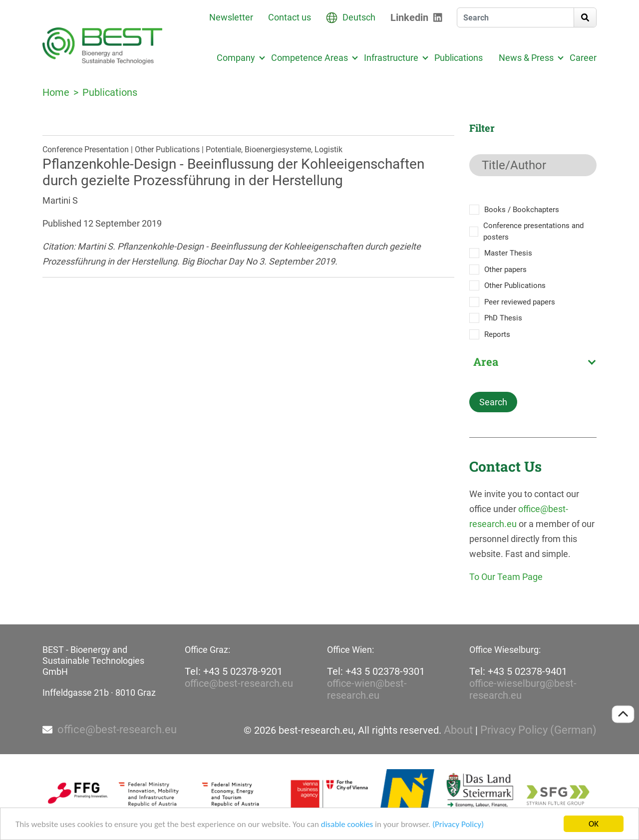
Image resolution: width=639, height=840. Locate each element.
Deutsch (359, 17)
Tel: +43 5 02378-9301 (376, 671)
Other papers (505, 270)
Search (493, 402)
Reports (497, 334)
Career (583, 58)
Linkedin (409, 17)
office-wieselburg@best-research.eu (523, 689)
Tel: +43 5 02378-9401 (518, 671)
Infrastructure (391, 58)
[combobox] (533, 362)
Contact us (290, 17)
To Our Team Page (506, 577)
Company (236, 58)
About (458, 730)
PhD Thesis (503, 318)
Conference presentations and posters (533, 231)
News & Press (526, 58)
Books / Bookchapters (522, 210)
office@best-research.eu (239, 683)
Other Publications (515, 285)
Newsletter (231, 17)
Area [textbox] (486, 362)
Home (56, 92)
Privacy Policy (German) (538, 730)
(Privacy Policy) (458, 825)
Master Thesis (508, 253)
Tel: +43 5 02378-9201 (234, 671)
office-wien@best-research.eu (367, 689)
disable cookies (347, 825)
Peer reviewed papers (520, 302)
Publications (459, 58)
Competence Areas (310, 58)
